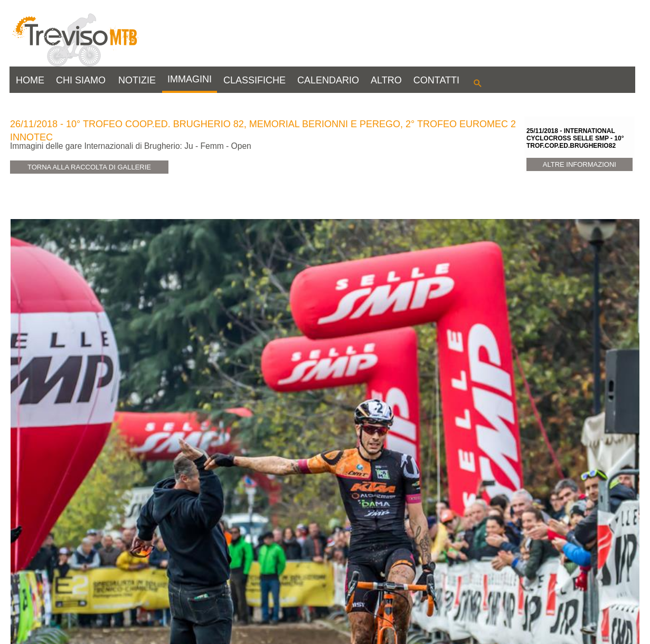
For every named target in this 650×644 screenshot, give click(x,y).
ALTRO (386, 80)
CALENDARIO (328, 80)
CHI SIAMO (81, 80)
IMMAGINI (190, 79)
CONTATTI (436, 80)
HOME (30, 80)
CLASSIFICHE (255, 80)
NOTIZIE (137, 80)
